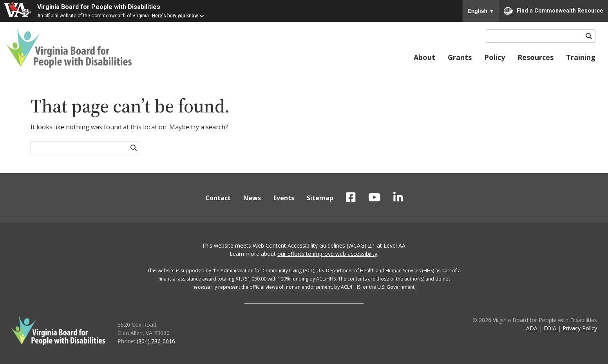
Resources (536, 57)
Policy (495, 57)
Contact (218, 198)
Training (581, 57)
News (252, 198)
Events (284, 198)
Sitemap (320, 198)
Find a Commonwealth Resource (554, 11)
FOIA (550, 328)
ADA (532, 328)
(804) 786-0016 (156, 341)
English (481, 11)
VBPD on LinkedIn (398, 197)
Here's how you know (175, 16)
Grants (460, 57)
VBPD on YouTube (375, 197)
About (424, 57)
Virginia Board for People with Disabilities (99, 7)
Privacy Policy (580, 328)
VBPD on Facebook (351, 197)
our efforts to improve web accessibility (327, 254)
